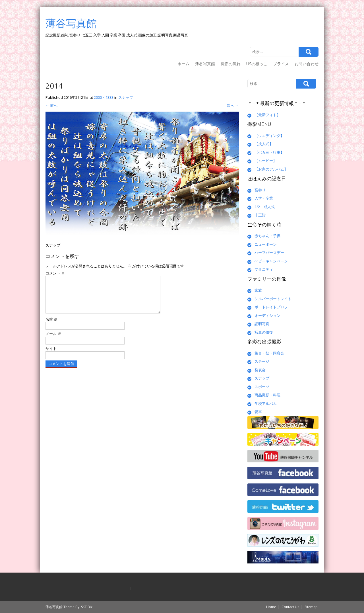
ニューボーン (266, 244)
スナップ (126, 97)
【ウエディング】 (269, 136)
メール (53, 341)
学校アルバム (266, 403)
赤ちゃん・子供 (267, 236)
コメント (55, 273)
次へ (233, 105)
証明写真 (262, 324)
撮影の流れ (231, 64)
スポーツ (262, 387)
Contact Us (290, 607)
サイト (51, 355)
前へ (51, 105)
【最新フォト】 (267, 115)
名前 (51, 326)
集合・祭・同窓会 (269, 353)
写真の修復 (264, 332)
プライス (281, 64)
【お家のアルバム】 (271, 169)
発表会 (260, 370)
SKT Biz (87, 607)
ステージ (262, 361)
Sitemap (311, 607)
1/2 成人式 (265, 207)
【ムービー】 (266, 161)
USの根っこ (257, 64)
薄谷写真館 (205, 64)
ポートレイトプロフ (271, 307)
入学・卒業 (264, 198)
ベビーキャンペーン (271, 261)
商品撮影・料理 (267, 395)
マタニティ (264, 269)
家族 (258, 290)
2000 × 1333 (104, 97)
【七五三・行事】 (269, 152)
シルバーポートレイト (273, 299)
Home (271, 607)
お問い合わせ (307, 64)
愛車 (258, 412)
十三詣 (260, 215)
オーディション (267, 315)
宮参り (260, 190)
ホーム (183, 64)
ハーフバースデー (269, 253)
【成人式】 (264, 144)
